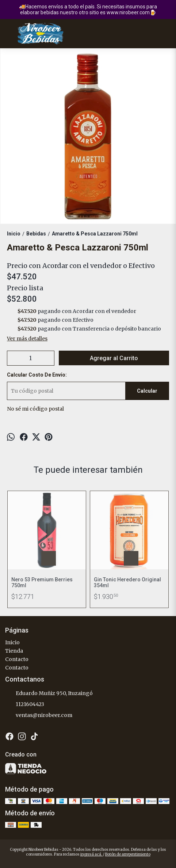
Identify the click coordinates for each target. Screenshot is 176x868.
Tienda (14, 651)
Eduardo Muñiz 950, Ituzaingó (49, 694)
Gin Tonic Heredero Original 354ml (127, 582)
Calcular (147, 391)
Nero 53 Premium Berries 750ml (42, 582)
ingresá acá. (92, 854)
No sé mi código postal (35, 409)
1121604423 (25, 705)
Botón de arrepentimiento (128, 854)
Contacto (17, 659)
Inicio (12, 642)
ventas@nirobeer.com (39, 716)
